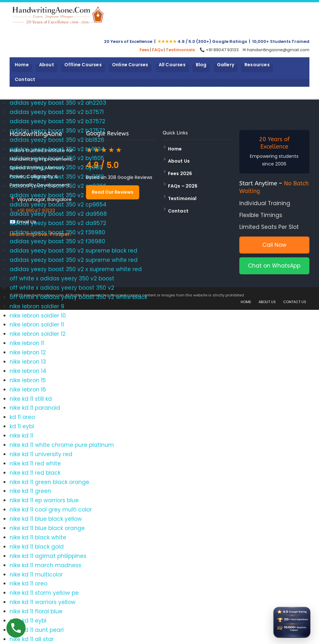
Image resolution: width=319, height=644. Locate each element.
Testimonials (180, 50)
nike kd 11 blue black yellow (46, 519)
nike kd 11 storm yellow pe (44, 593)
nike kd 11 (21, 436)
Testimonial (182, 198)
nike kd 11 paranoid (35, 408)
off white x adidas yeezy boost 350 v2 (62, 288)
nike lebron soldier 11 (37, 325)
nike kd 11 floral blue (36, 611)
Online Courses (130, 65)
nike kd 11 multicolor (36, 575)
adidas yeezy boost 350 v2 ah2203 (58, 103)
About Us (179, 161)
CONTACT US (295, 302)
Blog (201, 65)
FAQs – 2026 (183, 186)
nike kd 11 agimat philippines (48, 556)
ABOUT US (267, 302)
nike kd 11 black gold (37, 547)
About (47, 65)
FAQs (157, 50)
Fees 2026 (180, 173)
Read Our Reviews (113, 192)
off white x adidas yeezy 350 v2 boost (62, 278)
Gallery (226, 65)
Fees (144, 50)
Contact (25, 79)
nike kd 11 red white (35, 463)
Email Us (27, 222)
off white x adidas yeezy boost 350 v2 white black (78, 297)
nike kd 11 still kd (31, 399)
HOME (246, 302)
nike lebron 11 (27, 343)
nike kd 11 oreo (28, 584)
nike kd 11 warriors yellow (43, 602)
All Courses (172, 65)
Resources (257, 65)
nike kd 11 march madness (45, 565)
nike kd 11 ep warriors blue (44, 500)
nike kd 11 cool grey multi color (51, 510)
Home (22, 65)
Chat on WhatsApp (274, 266)
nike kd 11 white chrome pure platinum (62, 445)
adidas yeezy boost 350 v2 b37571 (57, 112)
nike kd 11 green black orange (49, 482)
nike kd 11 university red (41, 454)
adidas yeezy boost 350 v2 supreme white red (74, 260)
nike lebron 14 (28, 371)
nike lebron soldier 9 (37, 306)
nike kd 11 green (30, 491)
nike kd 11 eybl (28, 621)
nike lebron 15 (28, 380)
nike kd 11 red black (35, 473)
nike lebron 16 (28, 390)
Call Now (274, 245)
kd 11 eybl (22, 426)
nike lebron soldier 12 (38, 334)
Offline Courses (83, 65)
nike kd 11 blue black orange (47, 528)
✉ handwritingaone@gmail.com (276, 50)
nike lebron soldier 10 (38, 316)
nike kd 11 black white (38, 537)
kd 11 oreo (22, 417)
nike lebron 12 (28, 352)
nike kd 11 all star (32, 639)
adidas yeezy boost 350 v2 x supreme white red (76, 269)
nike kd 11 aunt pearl (37, 630)
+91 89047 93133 (36, 210)
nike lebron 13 (28, 362)
